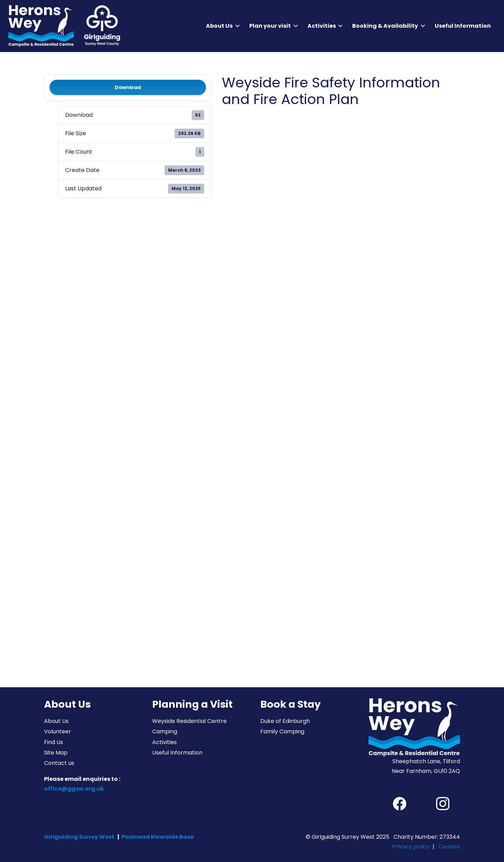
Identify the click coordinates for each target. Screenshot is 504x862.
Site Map (56, 753)
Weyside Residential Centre (189, 721)
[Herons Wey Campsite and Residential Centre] (41, 26)
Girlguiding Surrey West (79, 837)
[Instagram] (443, 804)
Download (128, 87)
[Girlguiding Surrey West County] (101, 26)
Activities (164, 742)
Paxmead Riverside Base (158, 837)
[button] (236, 26)
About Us (56, 721)
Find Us (54, 742)
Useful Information (177, 753)
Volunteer (58, 731)
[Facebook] (400, 804)
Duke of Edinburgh (285, 721)
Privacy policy (411, 847)
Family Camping (282, 731)
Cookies (449, 847)
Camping (165, 731)
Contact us (59, 763)
